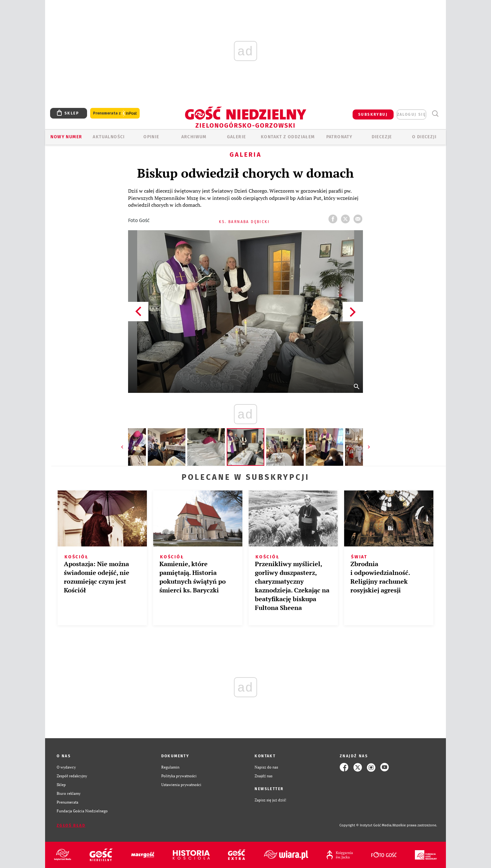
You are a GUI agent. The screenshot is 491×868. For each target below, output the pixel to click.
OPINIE (151, 137)
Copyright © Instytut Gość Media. (366, 825)
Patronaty (339, 137)
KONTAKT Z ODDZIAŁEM (288, 137)
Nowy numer (66, 137)
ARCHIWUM (194, 137)
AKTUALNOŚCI (109, 137)
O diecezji (424, 137)
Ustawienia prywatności (181, 785)
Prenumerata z (115, 113)
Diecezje (382, 137)
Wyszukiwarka (435, 114)
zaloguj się (411, 114)
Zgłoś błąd (71, 825)
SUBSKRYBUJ (373, 114)
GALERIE (237, 137)
